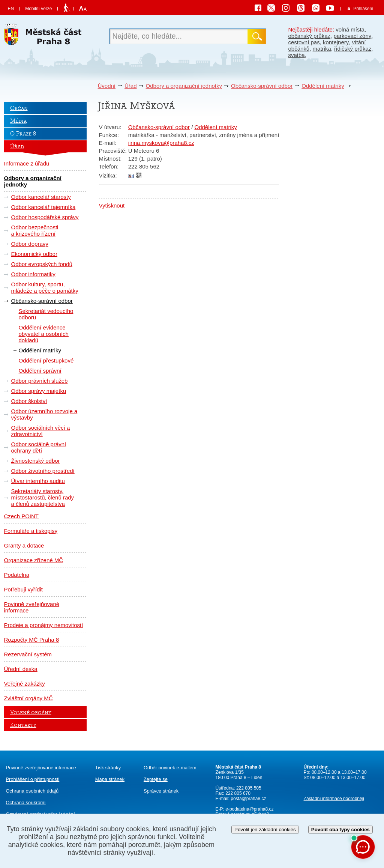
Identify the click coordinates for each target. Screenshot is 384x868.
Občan (19, 108)
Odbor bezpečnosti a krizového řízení (35, 230)
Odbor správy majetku (39, 391)
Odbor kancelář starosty (41, 197)
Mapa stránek (110, 779)
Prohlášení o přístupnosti (33, 779)
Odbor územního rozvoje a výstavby (44, 414)
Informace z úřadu (27, 163)
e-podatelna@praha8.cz (249, 809)
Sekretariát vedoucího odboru (46, 314)
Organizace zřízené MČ (34, 560)
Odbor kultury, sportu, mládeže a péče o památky (45, 287)
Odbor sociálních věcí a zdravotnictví (41, 431)
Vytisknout (112, 205)
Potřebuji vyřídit (23, 589)
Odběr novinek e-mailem (170, 768)
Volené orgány (31, 712)
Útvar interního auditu (38, 481)
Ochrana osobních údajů (32, 791)
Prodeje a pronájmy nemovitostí (44, 625)
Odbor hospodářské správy (45, 217)
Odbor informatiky (33, 274)
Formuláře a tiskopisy (31, 531)
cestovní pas (304, 42)
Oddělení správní (40, 371)
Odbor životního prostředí (43, 471)
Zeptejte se (156, 779)
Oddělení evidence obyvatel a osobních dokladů (44, 334)
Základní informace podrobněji (334, 799)
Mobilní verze (38, 9)
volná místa (350, 29)
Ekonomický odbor (34, 254)
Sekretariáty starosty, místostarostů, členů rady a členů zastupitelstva (43, 497)
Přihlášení (363, 9)
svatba (297, 55)
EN (11, 9)
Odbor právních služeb (40, 381)
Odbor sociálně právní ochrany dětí (39, 447)
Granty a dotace (24, 545)
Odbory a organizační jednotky (184, 86)
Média (18, 121)
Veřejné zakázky (25, 684)
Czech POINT (22, 516)
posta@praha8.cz (248, 799)
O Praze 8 (23, 134)
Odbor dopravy (30, 244)
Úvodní (107, 86)
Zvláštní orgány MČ (28, 698)
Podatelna (17, 575)
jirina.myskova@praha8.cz (161, 143)
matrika (322, 49)
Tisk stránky (108, 768)
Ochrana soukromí (26, 803)
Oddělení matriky (323, 86)
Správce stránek (161, 791)
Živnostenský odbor (36, 461)
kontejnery (336, 42)
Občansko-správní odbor (262, 86)
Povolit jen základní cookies (265, 830)
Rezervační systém (28, 654)
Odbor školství (29, 401)
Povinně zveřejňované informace (32, 607)
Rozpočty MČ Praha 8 (32, 640)
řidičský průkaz (353, 49)
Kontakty (23, 725)
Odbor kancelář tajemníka (43, 207)
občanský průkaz (310, 36)
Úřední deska (21, 669)
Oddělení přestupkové (46, 360)
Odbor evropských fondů (42, 264)
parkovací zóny (352, 36)
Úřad (131, 86)
